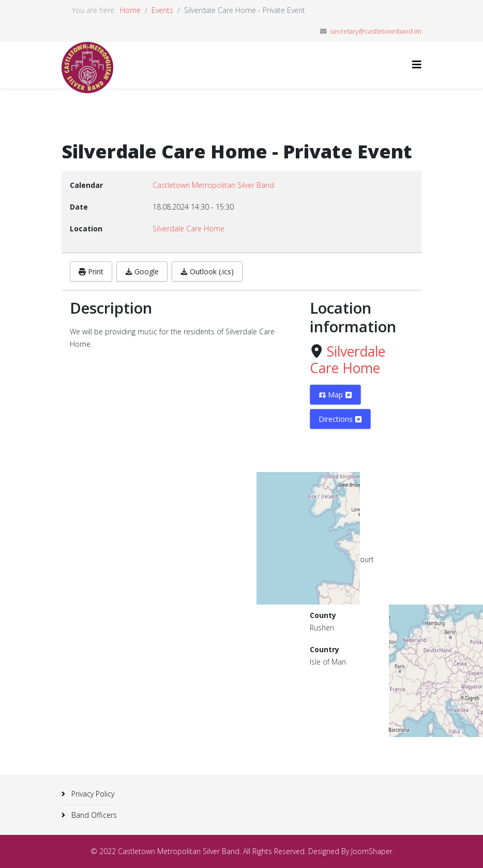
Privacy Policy (92, 794)
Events (162, 10)
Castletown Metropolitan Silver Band (213, 185)
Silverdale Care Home (348, 360)
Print (91, 271)
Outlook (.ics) (207, 271)
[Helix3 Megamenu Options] (417, 64)
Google (142, 271)
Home (130, 10)
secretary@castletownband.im (376, 31)
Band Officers (93, 815)
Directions (340, 419)
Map (335, 395)
